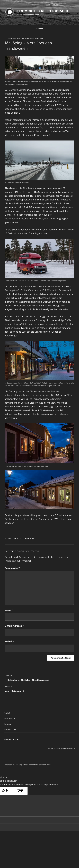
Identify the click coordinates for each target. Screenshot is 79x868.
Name (9, 610)
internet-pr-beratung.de (66, 748)
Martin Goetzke (35, 39)
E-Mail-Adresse (14, 626)
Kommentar (12, 568)
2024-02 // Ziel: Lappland (21, 539)
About (7, 713)
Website (9, 641)
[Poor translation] (20, 791)
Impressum (9, 718)
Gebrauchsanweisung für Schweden (24, 219)
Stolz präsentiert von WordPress (37, 765)
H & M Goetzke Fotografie (43, 11)
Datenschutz (10, 729)
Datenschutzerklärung (13, 765)
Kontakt (8, 724)
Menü (39, 28)
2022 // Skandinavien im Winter (36, 109)
